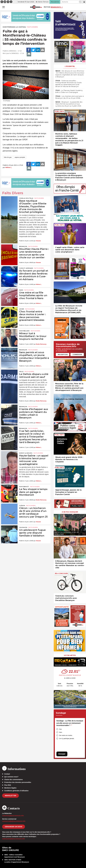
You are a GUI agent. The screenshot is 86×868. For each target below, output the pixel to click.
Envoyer (62, 754)
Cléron (22, 506)
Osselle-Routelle (26, 198)
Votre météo (70, 655)
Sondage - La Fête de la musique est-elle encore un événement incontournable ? (70, 723)
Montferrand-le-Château (14, 27)
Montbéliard (24, 331)
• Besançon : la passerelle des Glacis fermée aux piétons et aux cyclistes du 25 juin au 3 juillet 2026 (69, 104)
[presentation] (55, 524)
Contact (7, 774)
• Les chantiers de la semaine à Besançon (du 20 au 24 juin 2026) (70, 97)
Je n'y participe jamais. (67, 738)
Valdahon (23, 527)
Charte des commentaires (14, 780)
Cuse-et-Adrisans (26, 268)
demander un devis (14, 827)
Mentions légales (10, 788)
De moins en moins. (66, 735)
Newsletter (10, 796)
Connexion (77, 354)
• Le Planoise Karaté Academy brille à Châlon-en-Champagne (69, 91)
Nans (21, 290)
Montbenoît (24, 487)
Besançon (23, 246)
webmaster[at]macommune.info (14, 839)
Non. (61, 732)
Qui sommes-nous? (11, 777)
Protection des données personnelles (18, 782)
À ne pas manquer (70, 512)
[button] (80, 2)
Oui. (61, 729)
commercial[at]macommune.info (14, 821)
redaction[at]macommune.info (13, 816)
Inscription (63, 354)
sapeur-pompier (20, 157)
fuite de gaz (8, 157)
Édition (47, 7)
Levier (22, 309)
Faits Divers (32, 27)
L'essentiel (70, 66)
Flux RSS (8, 785)
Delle (21, 372)
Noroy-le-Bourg (26, 453)
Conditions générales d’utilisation (16, 791)
